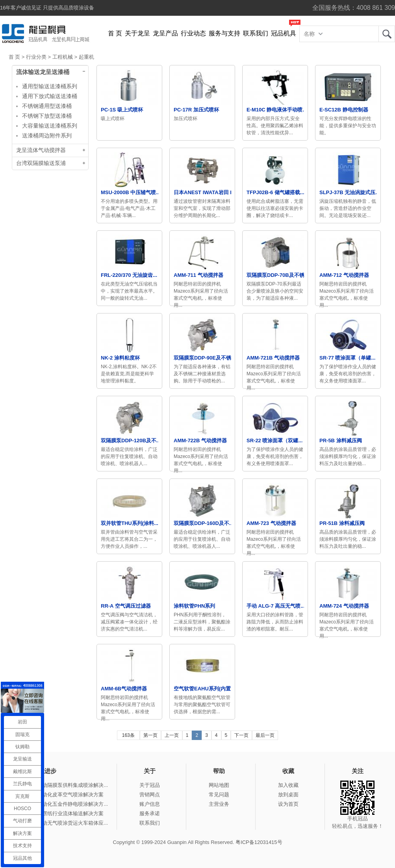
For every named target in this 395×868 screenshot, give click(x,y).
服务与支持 (224, 33)
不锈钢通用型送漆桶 (47, 106)
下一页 (241, 735)
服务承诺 (150, 813)
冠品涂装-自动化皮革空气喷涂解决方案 (59, 795)
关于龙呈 (137, 33)
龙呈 (387, 34)
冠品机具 (284, 33)
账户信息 (150, 804)
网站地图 (219, 785)
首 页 (115, 33)
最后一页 (265, 735)
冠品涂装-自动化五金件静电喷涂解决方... (61, 804)
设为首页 (288, 804)
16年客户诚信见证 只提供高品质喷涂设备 (47, 8)
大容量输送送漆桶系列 (50, 126)
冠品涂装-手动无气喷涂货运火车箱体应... (61, 823)
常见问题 (219, 795)
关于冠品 (150, 785)
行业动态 (193, 33)
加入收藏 (288, 785)
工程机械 (63, 57)
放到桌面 (288, 795)
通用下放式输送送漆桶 (50, 96)
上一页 (172, 735)
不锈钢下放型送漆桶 (47, 116)
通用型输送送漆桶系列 (50, 86)
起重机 (86, 57)
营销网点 (150, 795)
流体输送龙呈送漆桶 (43, 72)
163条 (128, 735)
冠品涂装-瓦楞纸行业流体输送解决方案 (59, 813)
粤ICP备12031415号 (259, 842)
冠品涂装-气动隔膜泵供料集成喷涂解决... (61, 785)
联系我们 (256, 33)
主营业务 (219, 804)
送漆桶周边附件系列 (47, 135)
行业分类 (36, 57)
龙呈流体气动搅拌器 (41, 150)
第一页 (150, 735)
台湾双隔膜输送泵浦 (41, 163)
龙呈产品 (165, 33)
